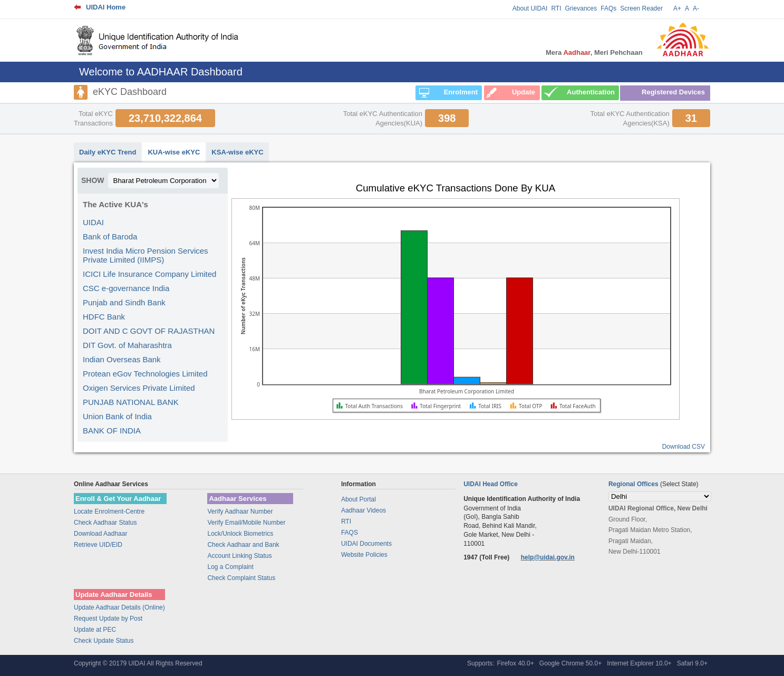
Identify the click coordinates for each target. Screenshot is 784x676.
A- (696, 8)
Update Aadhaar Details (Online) (119, 607)
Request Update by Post (108, 619)
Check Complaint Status (241, 578)
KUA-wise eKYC (174, 152)
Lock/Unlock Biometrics (240, 534)
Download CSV (684, 447)
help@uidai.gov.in (548, 557)
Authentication (591, 92)
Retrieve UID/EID (98, 545)
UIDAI (93, 222)
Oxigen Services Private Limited (139, 388)
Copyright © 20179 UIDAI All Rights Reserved (138, 663)
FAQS (350, 533)
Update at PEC (95, 630)
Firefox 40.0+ (515, 663)
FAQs (608, 8)
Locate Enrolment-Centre (109, 511)
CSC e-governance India (126, 288)
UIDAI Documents (366, 544)
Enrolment (461, 92)
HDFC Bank (104, 317)
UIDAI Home (106, 7)
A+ (677, 8)
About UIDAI (530, 8)
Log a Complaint (230, 567)
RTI (556, 8)
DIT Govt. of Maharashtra (127, 345)
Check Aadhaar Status (105, 523)
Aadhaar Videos (364, 510)
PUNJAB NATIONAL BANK (131, 402)
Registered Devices (673, 92)
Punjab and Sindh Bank (124, 302)
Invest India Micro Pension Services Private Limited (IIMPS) (146, 255)
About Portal (359, 499)
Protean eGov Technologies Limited (145, 374)
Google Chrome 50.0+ (570, 663)
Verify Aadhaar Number (240, 511)
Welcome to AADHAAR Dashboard (161, 72)
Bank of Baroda (110, 236)
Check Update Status (104, 641)
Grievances (581, 8)
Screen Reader (641, 8)
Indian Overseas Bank (122, 359)
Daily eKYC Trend (108, 152)
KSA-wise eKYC (237, 152)
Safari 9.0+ (692, 663)
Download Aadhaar (100, 534)
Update (524, 92)
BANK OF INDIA (112, 431)
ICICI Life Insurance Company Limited (149, 274)
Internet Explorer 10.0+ (639, 663)
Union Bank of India (117, 416)
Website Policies (364, 555)
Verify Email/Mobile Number (246, 523)
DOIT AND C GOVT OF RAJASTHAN (149, 331)
